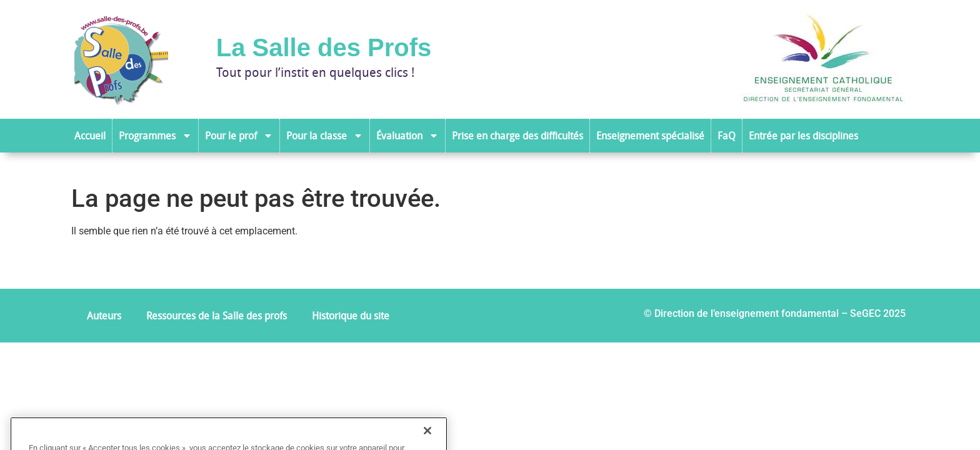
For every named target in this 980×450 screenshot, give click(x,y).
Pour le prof (239, 136)
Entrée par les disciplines (803, 136)
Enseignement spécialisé (650, 136)
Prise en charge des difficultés (517, 136)
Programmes (155, 136)
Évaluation (407, 136)
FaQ (727, 136)
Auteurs (104, 316)
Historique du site (351, 316)
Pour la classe (325, 136)
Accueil (90, 136)
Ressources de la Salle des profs (217, 316)
